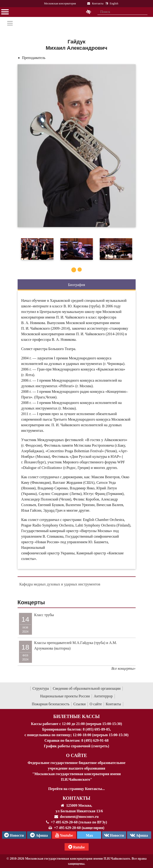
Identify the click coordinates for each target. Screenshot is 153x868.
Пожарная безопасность (51, 704)
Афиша (139, 835)
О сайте (96, 704)
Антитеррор (103, 696)
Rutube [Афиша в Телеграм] (77, 847)
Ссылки (80, 704)
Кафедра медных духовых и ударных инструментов (60, 584)
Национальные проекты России (65, 696)
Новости (114, 835)
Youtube (64, 835)
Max (89, 835)
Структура (41, 688)
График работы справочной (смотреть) (77, 746)
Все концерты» (123, 668)
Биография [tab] (77, 285)
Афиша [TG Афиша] (39, 835)
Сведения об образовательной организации (87, 688)
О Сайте (76, 755)
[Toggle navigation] (10, 23)
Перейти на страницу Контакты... (76, 789)
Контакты (113, 704)
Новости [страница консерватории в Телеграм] (14, 835)
